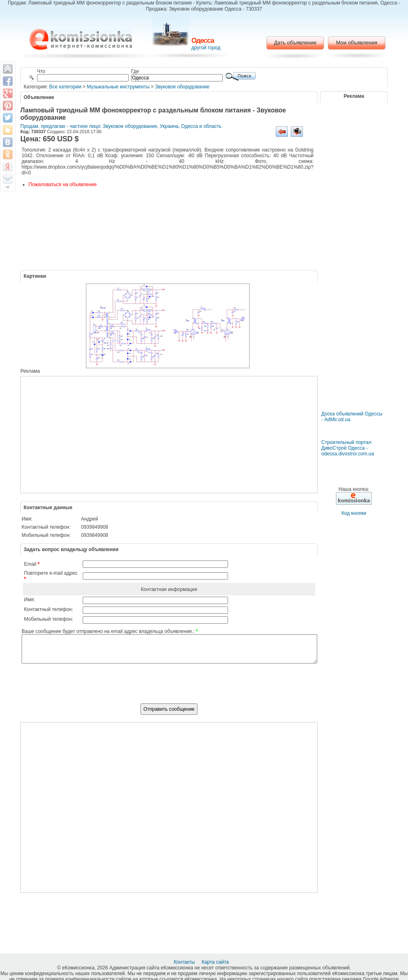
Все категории (65, 87)
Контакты (185, 962)
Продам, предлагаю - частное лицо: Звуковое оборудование (89, 126)
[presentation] (169, 688)
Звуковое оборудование (182, 87)
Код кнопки (354, 513)
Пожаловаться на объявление (63, 185)
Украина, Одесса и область (191, 126)
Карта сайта (216, 962)
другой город (206, 48)
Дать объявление (295, 43)
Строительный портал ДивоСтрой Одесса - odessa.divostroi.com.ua (348, 448)
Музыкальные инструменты (118, 87)
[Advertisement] (162, 435)
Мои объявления (356, 43)
